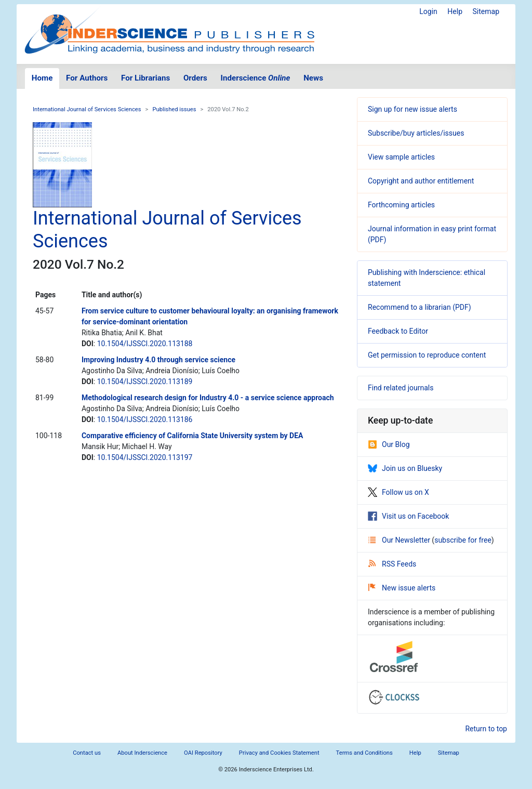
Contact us (87, 753)
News (313, 78)
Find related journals (401, 388)
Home (42, 78)
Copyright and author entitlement (421, 181)
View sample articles (401, 157)
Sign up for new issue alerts (413, 109)
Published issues (174, 109)
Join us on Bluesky (405, 468)
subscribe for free (463, 540)
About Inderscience (142, 753)
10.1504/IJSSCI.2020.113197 (145, 457)
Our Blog (389, 444)
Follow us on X (398, 492)
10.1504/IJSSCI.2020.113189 (145, 382)
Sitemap (486, 11)
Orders (195, 78)
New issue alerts (402, 588)
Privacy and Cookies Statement (279, 753)
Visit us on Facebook (408, 516)
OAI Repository (203, 753)
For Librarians (145, 78)
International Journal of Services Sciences (87, 109)
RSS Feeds (392, 564)
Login (428, 11)
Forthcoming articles (401, 205)
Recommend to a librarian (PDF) (420, 307)
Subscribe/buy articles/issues (416, 133)
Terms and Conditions (364, 753)
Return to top (486, 729)
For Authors (87, 78)
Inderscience (256, 78)
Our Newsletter (400, 540)
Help (455, 11)
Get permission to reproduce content (427, 355)
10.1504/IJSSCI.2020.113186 (145, 419)
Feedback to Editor (398, 331)
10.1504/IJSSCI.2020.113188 (145, 344)
